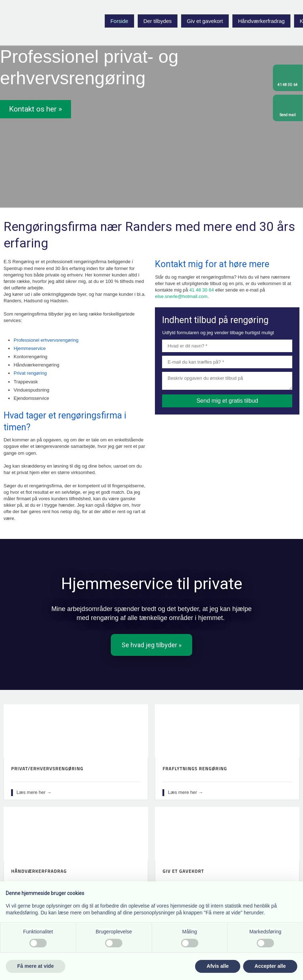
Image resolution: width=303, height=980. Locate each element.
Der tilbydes (158, 21)
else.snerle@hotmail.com (181, 296)
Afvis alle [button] (217, 966)
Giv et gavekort (205, 21)
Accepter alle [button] (270, 966)
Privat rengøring (30, 373)
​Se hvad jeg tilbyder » (151, 645)
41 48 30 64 (202, 290)
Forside (119, 21)
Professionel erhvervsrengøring (46, 340)
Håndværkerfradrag (261, 21)
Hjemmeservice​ (30, 348)
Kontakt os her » (35, 109)
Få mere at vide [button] (35, 966)
